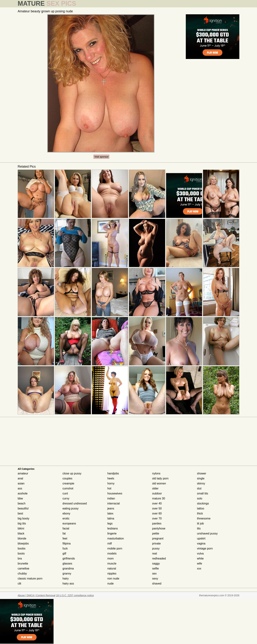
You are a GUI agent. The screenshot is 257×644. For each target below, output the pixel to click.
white (200, 558)
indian (111, 498)
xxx (199, 569)
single (201, 478)
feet (65, 538)
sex (154, 574)
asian (21, 483)
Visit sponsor (101, 157)
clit (19, 584)
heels (111, 478)
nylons (156, 473)
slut (199, 488)
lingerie (112, 533)
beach (22, 503)
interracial (113, 503)
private (157, 543)
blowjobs (23, 543)
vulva (200, 553)
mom (110, 558)
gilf (64, 553)
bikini (21, 528)
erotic (66, 518)
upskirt (201, 538)
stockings (203, 503)
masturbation (116, 538)
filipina (66, 543)
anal (20, 478)
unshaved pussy (207, 533)
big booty (23, 518)
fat (64, 533)
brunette (23, 563)
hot (109, 488)
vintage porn (205, 548)
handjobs (113, 473)
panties (157, 523)
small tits (203, 493)
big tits (22, 523)
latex (110, 513)
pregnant (158, 538)
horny (111, 483)
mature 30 (159, 498)
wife (200, 563)
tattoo (201, 508)
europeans (69, 523)
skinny (201, 483)
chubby (22, 574)
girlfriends (69, 558)
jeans (111, 508)
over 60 (157, 513)
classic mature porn (30, 579)
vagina (201, 543)
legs (110, 523)
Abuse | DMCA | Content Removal (36, 595)
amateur (23, 473)
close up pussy (72, 473)
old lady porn (160, 478)
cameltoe (23, 569)
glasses (67, 563)
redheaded (159, 558)
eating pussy (70, 508)
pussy (156, 548)
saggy (156, 563)
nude (110, 584)
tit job (200, 523)
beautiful (23, 508)
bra (20, 558)
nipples (112, 574)
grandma (68, 569)
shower (202, 473)
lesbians (113, 528)
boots (21, 553)
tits (199, 528)
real (155, 553)
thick (200, 513)
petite (156, 533)
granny (67, 574)
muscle (112, 563)
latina (111, 518)
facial (66, 528)
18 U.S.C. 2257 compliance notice (75, 595)
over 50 (157, 508)
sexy (155, 579)
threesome (204, 518)
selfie (156, 569)
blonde (22, 538)
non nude (113, 579)
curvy (66, 498)
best (20, 513)
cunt (65, 493)
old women (159, 483)
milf (109, 543)
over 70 (157, 518)
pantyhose (159, 528)
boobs (22, 548)
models (112, 553)
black (21, 533)
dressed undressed (75, 503)
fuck (65, 548)
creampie (68, 483)
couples (67, 478)
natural (112, 569)
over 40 (157, 503)
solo (200, 498)
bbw (20, 498)
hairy (66, 579)
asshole (23, 493)
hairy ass (68, 584)
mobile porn (115, 548)
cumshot (68, 488)
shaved (157, 584)
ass (20, 488)
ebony (66, 513)
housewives (115, 493)
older (155, 488)
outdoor (157, 493)
